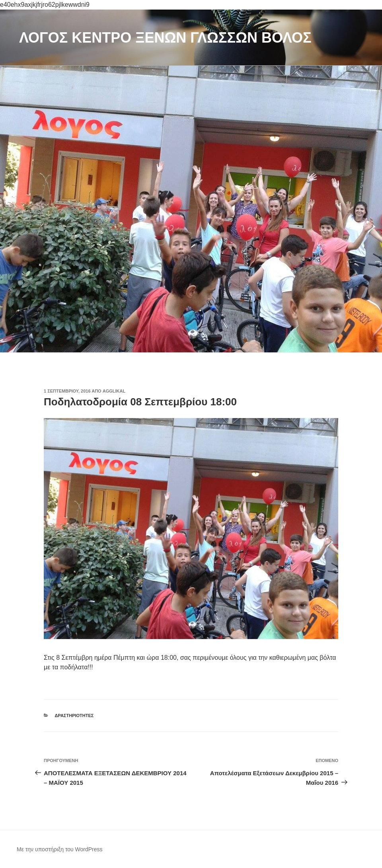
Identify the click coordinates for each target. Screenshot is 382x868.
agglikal (114, 391)
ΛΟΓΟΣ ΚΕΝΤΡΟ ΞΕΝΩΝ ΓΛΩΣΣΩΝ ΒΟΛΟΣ (165, 38)
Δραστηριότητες (74, 716)
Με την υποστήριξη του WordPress (60, 849)
